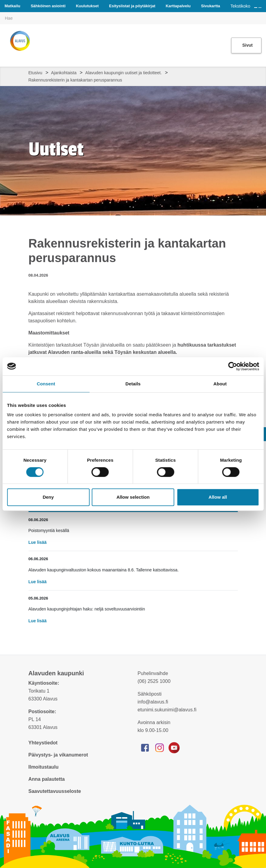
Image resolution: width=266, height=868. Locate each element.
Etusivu (35, 73)
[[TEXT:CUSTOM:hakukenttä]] (133, 18)
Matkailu (12, 6)
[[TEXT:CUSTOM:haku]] (262, 14)
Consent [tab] (46, 384)
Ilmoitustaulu (44, 767)
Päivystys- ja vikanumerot (58, 755)
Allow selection (133, 497)
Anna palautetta (47, 779)
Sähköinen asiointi (48, 6)
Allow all (218, 497)
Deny (48, 497)
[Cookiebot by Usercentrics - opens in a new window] (232, 366)
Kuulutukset (87, 6)
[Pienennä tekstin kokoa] (260, 8)
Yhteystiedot (43, 743)
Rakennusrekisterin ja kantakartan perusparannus (75, 80)
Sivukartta (211, 6)
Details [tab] (133, 384)
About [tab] (220, 384)
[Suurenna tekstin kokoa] (256, 8)
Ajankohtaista (64, 73)
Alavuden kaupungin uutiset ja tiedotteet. (123, 73)
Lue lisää (38, 542)
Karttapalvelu (178, 6)
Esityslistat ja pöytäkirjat (132, 6)
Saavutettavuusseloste (55, 791)
